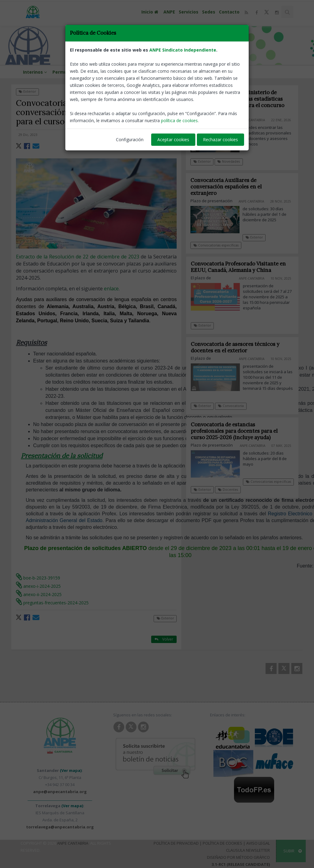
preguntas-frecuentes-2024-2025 (52, 603)
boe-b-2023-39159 (38, 578)
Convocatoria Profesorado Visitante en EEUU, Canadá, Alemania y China (243, 267)
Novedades (229, 161)
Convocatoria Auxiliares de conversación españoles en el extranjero (226, 187)
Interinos (36, 72)
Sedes (209, 12)
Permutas (63, 72)
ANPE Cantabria (73, 843)
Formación (119, 72)
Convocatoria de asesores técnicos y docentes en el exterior (239, 347)
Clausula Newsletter (248, 850)
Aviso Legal (258, 843)
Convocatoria (235, 406)
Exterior (27, 91)
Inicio (151, 12)
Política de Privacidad (176, 843)
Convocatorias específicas (216, 245)
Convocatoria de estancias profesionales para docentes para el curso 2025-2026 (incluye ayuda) (238, 431)
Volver (164, 91)
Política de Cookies (222, 843)
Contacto (229, 12)
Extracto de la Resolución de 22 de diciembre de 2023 (78, 257)
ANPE (169, 12)
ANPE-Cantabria (162, 135)
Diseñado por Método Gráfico (238, 857)
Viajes (140, 72)
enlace (111, 289)
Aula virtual (91, 72)
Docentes (232, 490)
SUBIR (293, 851)
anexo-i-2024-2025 (38, 586)
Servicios (189, 12)
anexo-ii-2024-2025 (39, 594)
